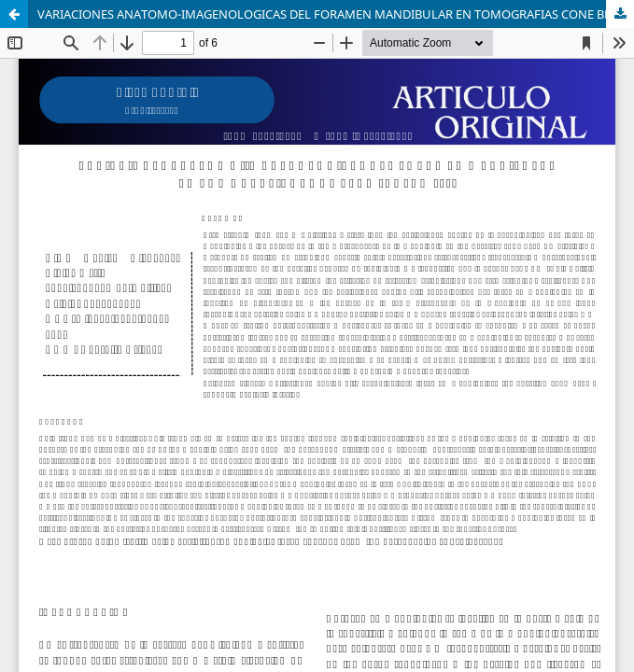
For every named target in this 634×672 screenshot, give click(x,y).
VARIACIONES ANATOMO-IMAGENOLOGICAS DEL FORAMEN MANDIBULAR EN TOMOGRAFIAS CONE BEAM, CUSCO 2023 (336, 14)
